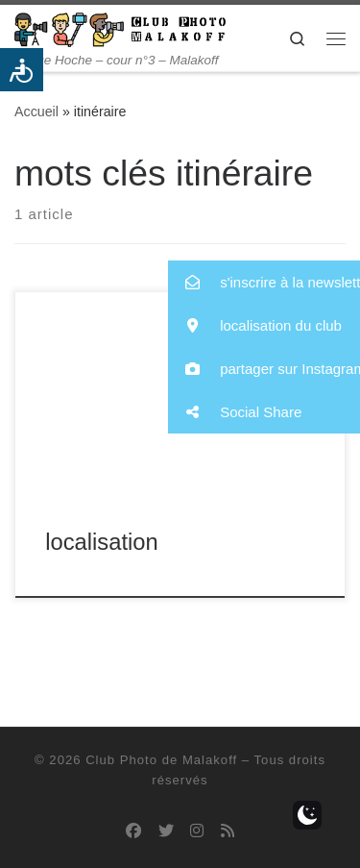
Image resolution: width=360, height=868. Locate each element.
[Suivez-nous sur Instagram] (197, 831)
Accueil (36, 112)
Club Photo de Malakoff (161, 760)
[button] (264, 282)
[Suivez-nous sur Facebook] (133, 831)
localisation (101, 542)
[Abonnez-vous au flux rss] (228, 831)
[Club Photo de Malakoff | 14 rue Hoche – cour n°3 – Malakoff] (120, 28)
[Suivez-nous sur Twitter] (166, 831)
